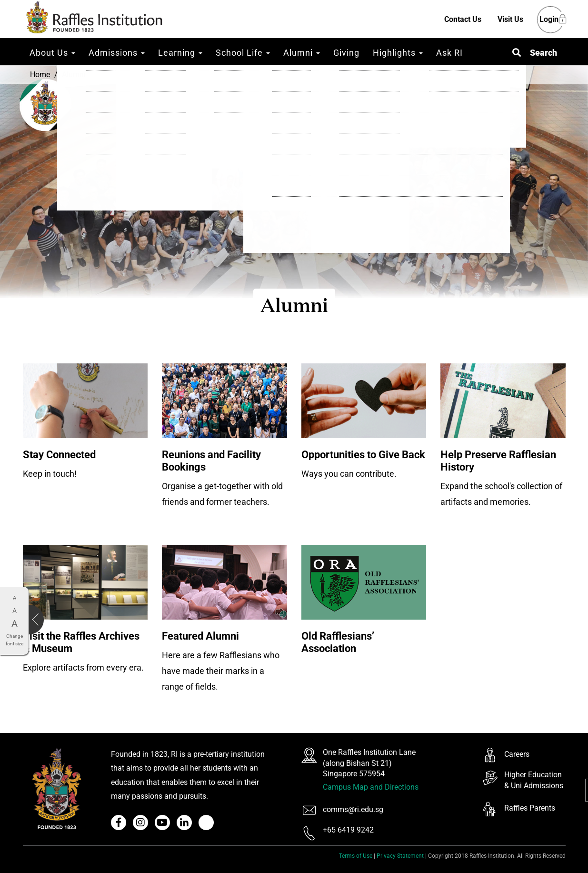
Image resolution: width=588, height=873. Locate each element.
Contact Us (463, 19)
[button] (535, 53)
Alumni (302, 53)
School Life (243, 53)
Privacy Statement (400, 856)
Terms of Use (356, 856)
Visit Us (510, 19)
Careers (517, 754)
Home (40, 75)
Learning (180, 53)
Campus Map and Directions (371, 787)
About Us (52, 53)
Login (549, 20)
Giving (346, 53)
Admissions (117, 53)
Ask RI (449, 53)
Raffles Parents (530, 808)
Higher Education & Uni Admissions (534, 780)
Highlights (398, 53)
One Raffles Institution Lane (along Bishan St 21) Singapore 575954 (369, 763)
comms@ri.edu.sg (353, 809)
